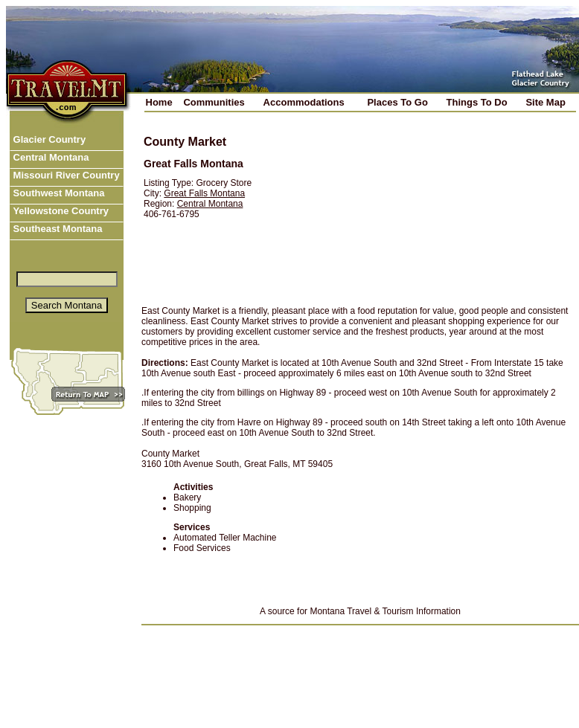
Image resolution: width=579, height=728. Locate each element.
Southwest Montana (57, 193)
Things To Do (477, 102)
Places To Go (397, 102)
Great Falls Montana (204, 193)
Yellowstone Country (60, 211)
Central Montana (49, 157)
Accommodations (304, 102)
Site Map (545, 102)
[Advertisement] (426, 210)
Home (159, 102)
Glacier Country (48, 139)
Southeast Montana (57, 229)
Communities (214, 102)
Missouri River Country (65, 175)
